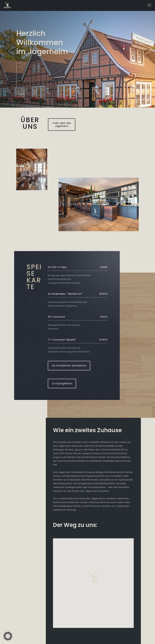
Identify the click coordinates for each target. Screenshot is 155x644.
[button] (8, 636)
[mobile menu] (149, 5)
